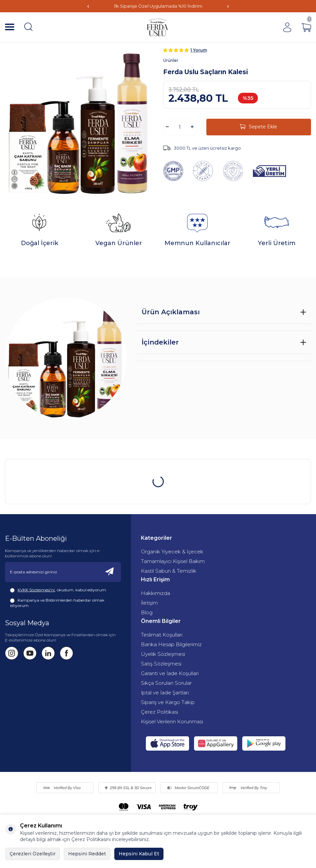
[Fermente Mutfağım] (158, 27)
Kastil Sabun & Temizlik (169, 571)
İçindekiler (160, 342)
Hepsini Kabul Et (139, 854)
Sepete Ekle (259, 127)
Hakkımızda (156, 593)
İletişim (149, 603)
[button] (88, 6)
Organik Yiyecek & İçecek (172, 552)
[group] (79, 122)
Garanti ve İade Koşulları (170, 673)
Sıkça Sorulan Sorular (166, 683)
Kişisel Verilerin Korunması (172, 722)
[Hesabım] (287, 27)
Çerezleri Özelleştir (33, 854)
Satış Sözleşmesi (161, 664)
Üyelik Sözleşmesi (163, 654)
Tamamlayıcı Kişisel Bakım (173, 561)
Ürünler (171, 60)
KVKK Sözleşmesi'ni (36, 590)
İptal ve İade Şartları (165, 693)
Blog (147, 612)
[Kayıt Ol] (110, 572)
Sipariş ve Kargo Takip (168, 702)
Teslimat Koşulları (162, 635)
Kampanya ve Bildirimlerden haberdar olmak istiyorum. (57, 603)
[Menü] (10, 27)
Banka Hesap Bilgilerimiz (171, 644)
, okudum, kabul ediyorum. (58, 590)
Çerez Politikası (159, 712)
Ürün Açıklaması (171, 312)
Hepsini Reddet (87, 854)
